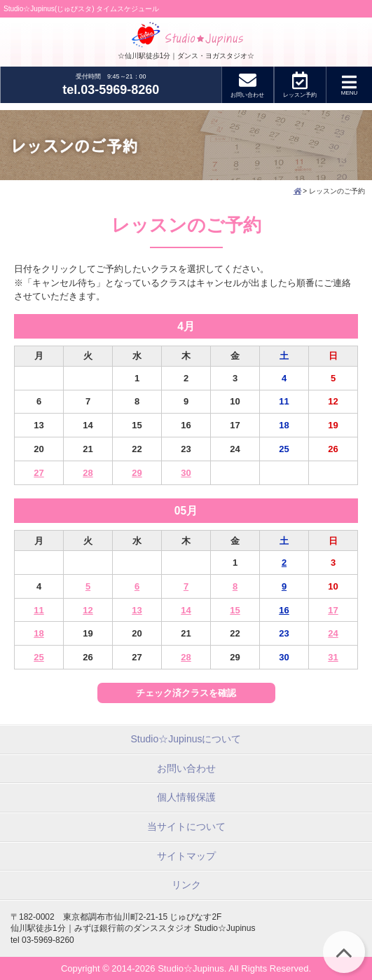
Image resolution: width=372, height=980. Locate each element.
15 (235, 610)
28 (88, 473)
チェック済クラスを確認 (186, 693)
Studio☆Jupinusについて (186, 739)
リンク (186, 885)
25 (39, 657)
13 (137, 610)
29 (137, 473)
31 (333, 657)
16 (284, 610)
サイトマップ (186, 856)
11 (39, 610)
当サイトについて (186, 826)
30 (186, 473)
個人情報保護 (186, 797)
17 (333, 610)
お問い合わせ (186, 768)
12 (88, 610)
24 (333, 633)
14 (186, 610)
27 (39, 473)
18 (39, 633)
